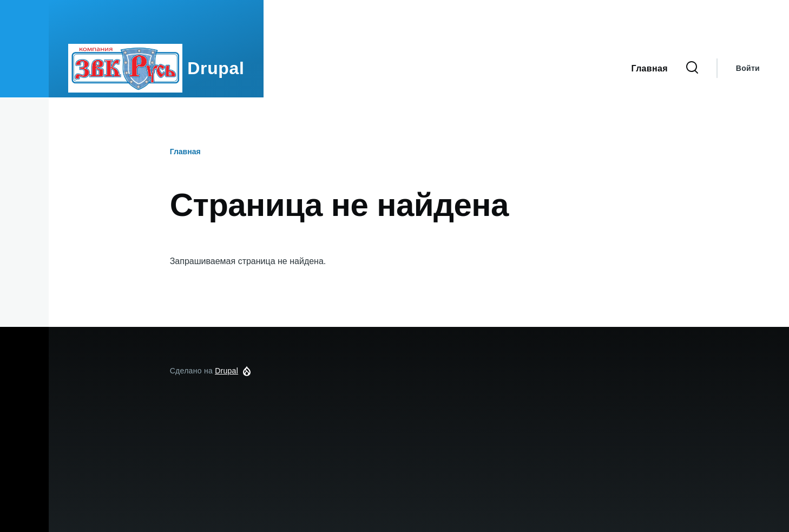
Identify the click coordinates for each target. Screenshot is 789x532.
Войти (748, 68)
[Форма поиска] (692, 68)
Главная (185, 152)
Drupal (216, 68)
